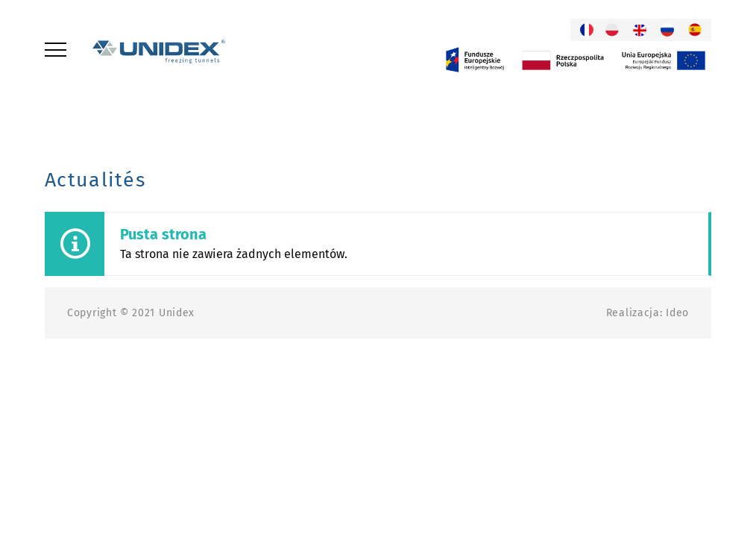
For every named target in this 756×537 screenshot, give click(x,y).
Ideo (677, 313)
